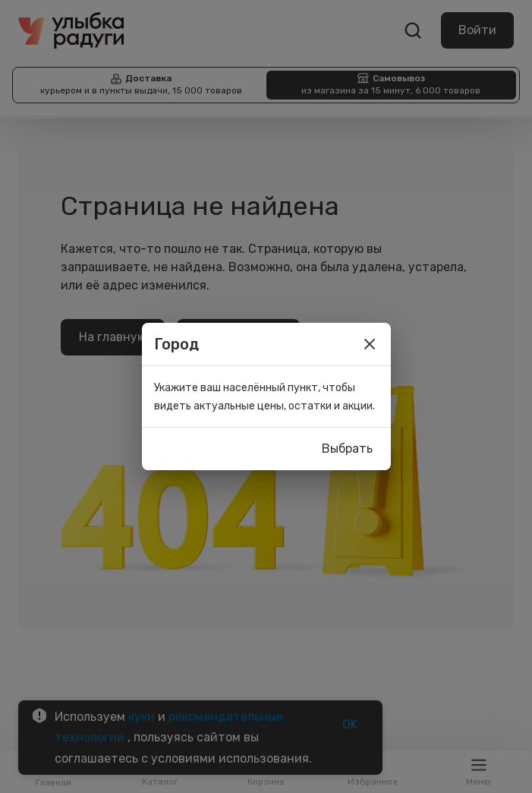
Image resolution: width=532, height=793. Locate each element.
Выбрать (347, 449)
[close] (370, 344)
